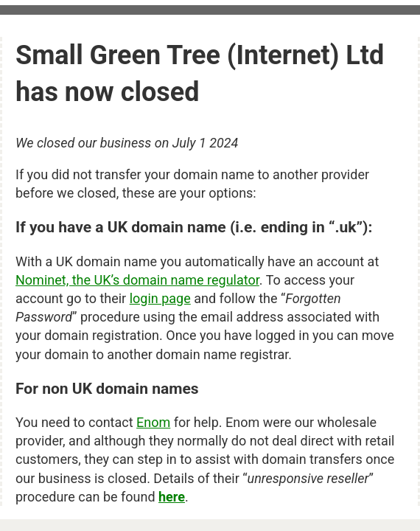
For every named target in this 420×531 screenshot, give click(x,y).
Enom (153, 422)
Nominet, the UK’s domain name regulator (137, 280)
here (172, 497)
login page (160, 298)
